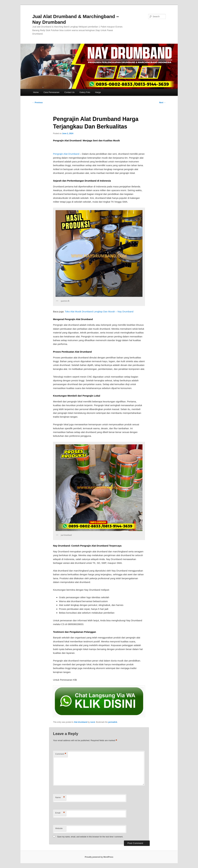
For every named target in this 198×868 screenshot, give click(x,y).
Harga (98, 92)
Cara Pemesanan (52, 92)
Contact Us (70, 92)
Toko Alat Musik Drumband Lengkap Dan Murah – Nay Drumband (99, 312)
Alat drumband (81, 722)
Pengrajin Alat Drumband (66, 154)
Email (60, 813)
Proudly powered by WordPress (99, 857)
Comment (61, 754)
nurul (93, 722)
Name (60, 798)
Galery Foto (85, 92)
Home (36, 92)
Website (59, 828)
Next (162, 103)
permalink (113, 722)
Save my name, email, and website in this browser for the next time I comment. (90, 837)
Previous (38, 103)
